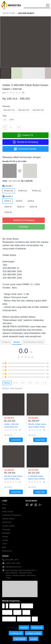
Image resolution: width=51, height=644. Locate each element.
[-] (27, 505)
